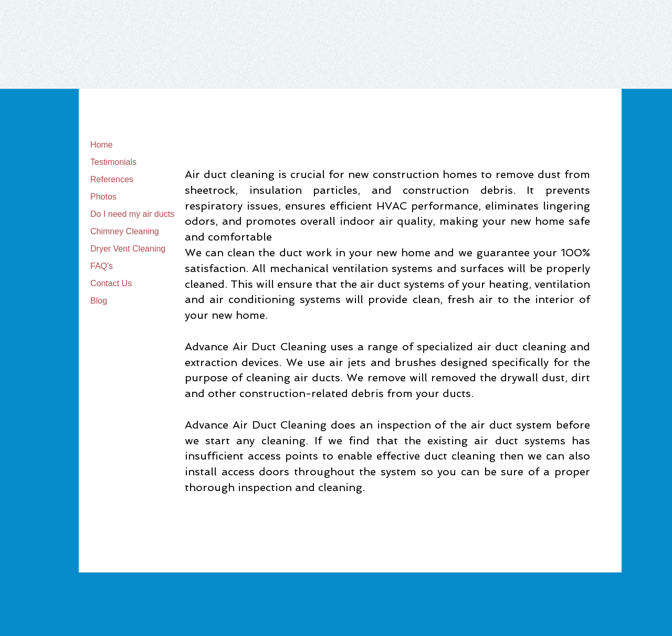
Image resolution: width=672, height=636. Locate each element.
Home (102, 145)
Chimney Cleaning (125, 231)
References (112, 179)
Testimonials (113, 162)
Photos (103, 197)
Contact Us (111, 283)
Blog (99, 301)
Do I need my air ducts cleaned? (150, 214)
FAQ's (102, 266)
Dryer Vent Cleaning (128, 249)
